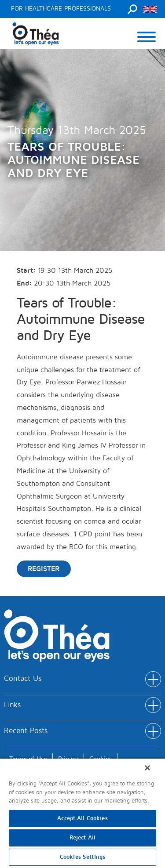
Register (44, 569)
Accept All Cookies (82, 818)
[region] (82, 813)
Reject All (82, 838)
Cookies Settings (82, 857)
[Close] (147, 768)
